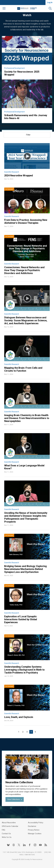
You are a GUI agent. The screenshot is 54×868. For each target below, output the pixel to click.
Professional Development (14, 68)
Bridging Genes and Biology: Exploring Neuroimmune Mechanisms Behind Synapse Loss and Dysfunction (25, 569)
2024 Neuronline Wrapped (19, 175)
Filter (28, 135)
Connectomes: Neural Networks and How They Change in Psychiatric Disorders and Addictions (24, 270)
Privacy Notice (34, 830)
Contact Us (6, 834)
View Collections (14, 799)
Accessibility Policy (36, 823)
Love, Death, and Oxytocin (19, 717)
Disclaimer (32, 826)
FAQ (3, 830)
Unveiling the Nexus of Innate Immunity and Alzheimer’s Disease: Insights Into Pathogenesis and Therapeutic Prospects (26, 517)
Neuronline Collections (19, 782)
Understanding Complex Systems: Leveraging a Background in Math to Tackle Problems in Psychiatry (24, 670)
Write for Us (7, 837)
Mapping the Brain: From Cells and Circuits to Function (23, 369)
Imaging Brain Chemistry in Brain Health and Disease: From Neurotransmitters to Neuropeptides (27, 418)
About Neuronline (9, 823)
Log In (50, 2)
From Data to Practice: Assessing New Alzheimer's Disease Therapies (26, 221)
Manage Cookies (35, 834)
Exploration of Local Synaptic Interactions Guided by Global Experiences (21, 619)
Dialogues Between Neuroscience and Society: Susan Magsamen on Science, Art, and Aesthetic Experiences (26, 320)
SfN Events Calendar (10, 826)
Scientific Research (12, 172)
